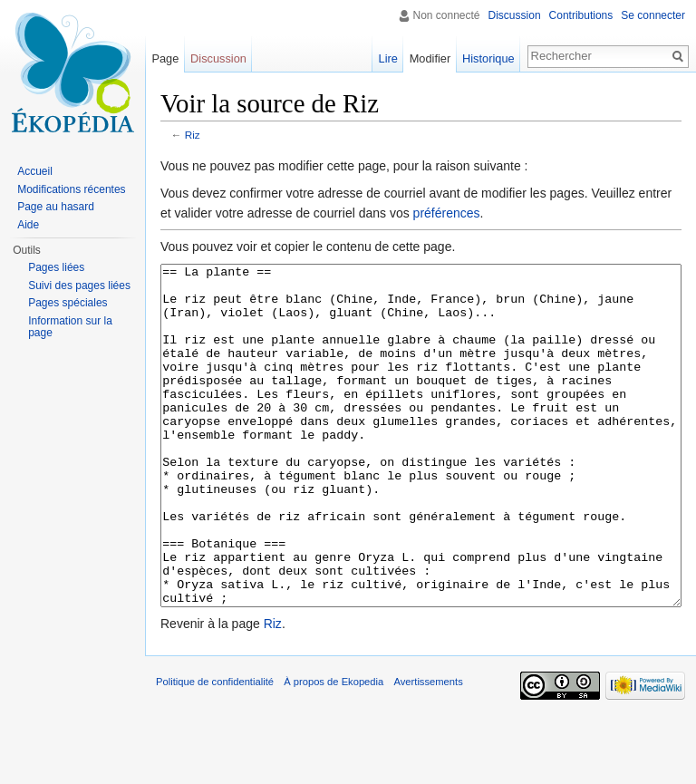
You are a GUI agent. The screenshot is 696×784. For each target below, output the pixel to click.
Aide (28, 225)
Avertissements (428, 750)
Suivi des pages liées (79, 286)
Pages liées (56, 267)
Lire (388, 58)
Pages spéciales (68, 303)
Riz (193, 135)
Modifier (430, 58)
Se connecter (653, 15)
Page (165, 58)
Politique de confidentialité (215, 750)
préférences (447, 213)
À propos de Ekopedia (333, 750)
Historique (488, 58)
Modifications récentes (71, 189)
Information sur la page (70, 327)
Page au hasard (56, 207)
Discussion (515, 15)
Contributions (581, 15)
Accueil (35, 171)
